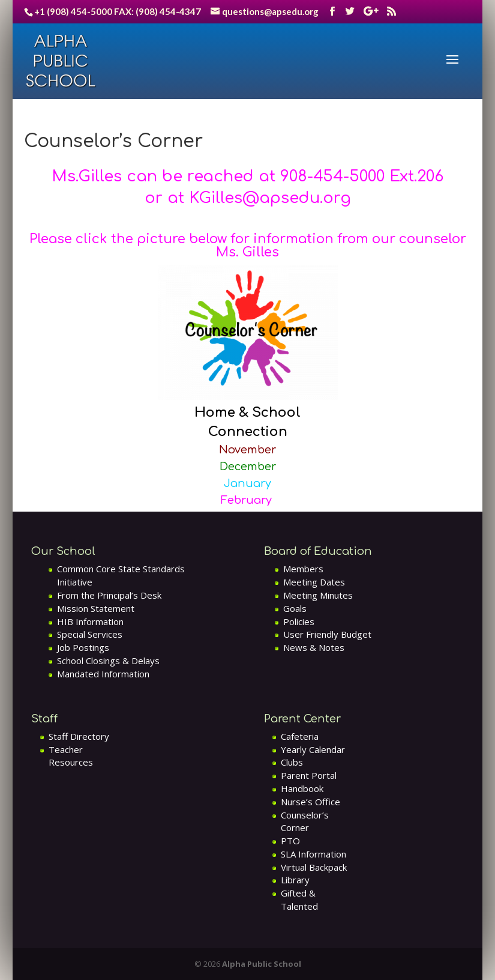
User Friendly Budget (327, 634)
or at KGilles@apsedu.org (248, 198)
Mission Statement (96, 608)
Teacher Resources (71, 756)
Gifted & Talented (299, 900)
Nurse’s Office (310, 802)
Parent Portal (309, 775)
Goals (295, 608)
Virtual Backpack (314, 867)
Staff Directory (79, 736)
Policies (299, 622)
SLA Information (313, 854)
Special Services (90, 634)
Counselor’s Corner (305, 821)
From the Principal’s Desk (109, 595)
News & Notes (314, 647)
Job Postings (83, 647)
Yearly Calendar (313, 749)
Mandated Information (103, 674)
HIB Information (90, 622)
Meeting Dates (314, 582)
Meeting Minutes (318, 595)
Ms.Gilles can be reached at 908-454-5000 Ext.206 (247, 176)
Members (303, 569)
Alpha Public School (262, 964)
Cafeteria (300, 736)
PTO (290, 841)
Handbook (302, 788)
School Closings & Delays (108, 661)
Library (295, 880)
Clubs (292, 762)
